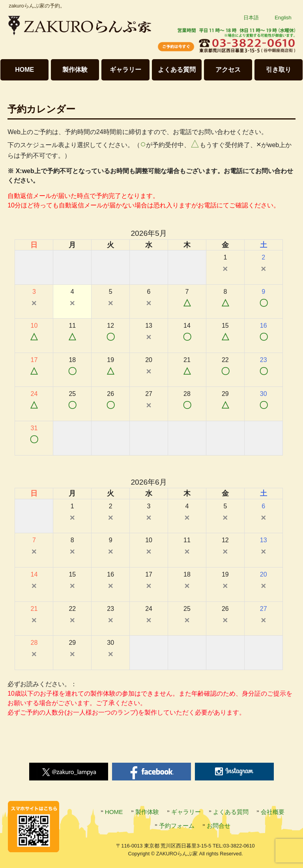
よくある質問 (177, 70)
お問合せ (219, 826)
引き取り (279, 70)
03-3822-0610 (239, 846)
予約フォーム (177, 826)
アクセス (228, 70)
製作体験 (75, 70)
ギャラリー (125, 70)
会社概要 (273, 812)
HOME (24, 70)
